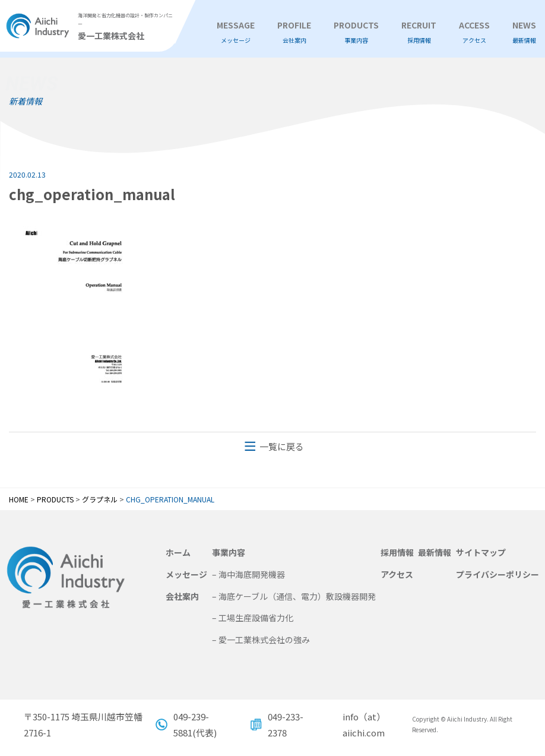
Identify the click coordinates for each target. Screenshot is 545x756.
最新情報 (435, 552)
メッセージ (186, 574)
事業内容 (229, 552)
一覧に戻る (282, 446)
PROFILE (294, 32)
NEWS (524, 32)
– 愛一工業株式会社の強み (261, 640)
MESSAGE (236, 32)
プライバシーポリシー (498, 574)
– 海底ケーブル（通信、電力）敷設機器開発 (294, 596)
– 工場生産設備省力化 (253, 618)
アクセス (397, 574)
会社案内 (182, 596)
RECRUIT (419, 32)
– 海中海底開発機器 (248, 574)
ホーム (178, 552)
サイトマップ (481, 552)
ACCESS (474, 32)
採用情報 (397, 552)
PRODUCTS (356, 32)
